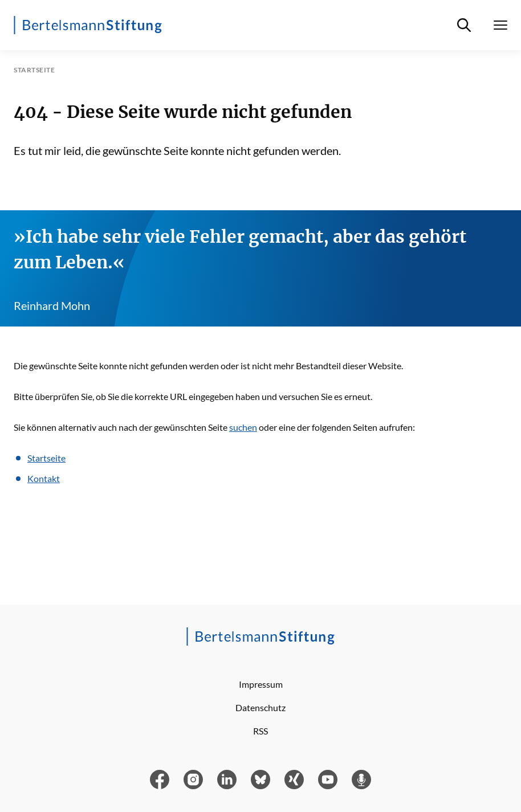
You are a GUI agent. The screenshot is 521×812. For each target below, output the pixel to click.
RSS (260, 731)
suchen (243, 427)
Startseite (46, 458)
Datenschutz (260, 707)
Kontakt (44, 478)
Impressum (261, 684)
